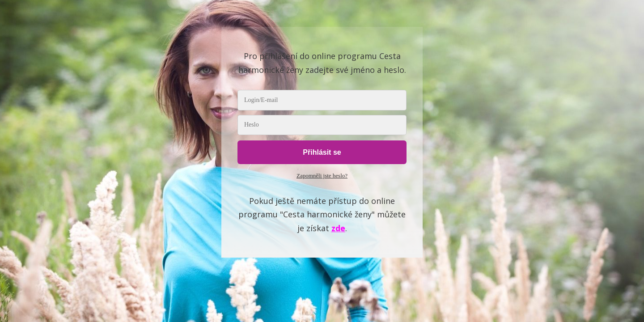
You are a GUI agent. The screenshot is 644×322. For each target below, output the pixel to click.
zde (338, 228)
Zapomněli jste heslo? (322, 176)
